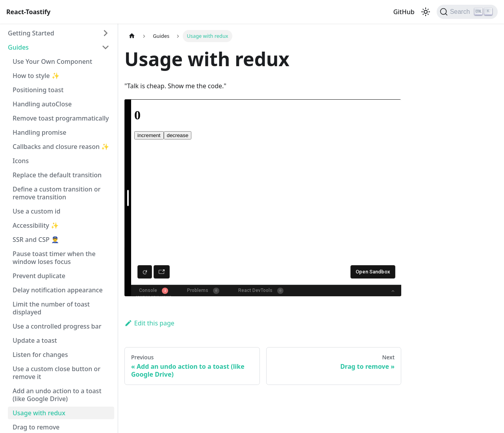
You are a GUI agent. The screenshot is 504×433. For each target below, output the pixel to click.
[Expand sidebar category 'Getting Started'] (106, 33)
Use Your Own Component (52, 61)
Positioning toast (38, 90)
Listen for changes (40, 355)
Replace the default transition (57, 175)
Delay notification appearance (58, 290)
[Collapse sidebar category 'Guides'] (106, 47)
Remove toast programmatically (61, 118)
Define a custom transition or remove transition (57, 193)
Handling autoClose (42, 104)
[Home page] (132, 36)
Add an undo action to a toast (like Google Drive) (57, 395)
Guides (18, 47)
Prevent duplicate (39, 276)
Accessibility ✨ (36, 225)
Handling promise (39, 132)
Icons (21, 161)
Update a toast (35, 340)
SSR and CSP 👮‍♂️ (36, 240)
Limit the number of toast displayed (51, 308)
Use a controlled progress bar (57, 326)
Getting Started (31, 33)
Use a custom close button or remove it (57, 373)
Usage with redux (39, 413)
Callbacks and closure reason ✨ (61, 147)
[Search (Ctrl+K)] (467, 12)
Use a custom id (36, 211)
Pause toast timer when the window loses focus (54, 258)
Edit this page (149, 323)
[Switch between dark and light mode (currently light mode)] (426, 12)
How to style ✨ (36, 76)
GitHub (404, 12)
